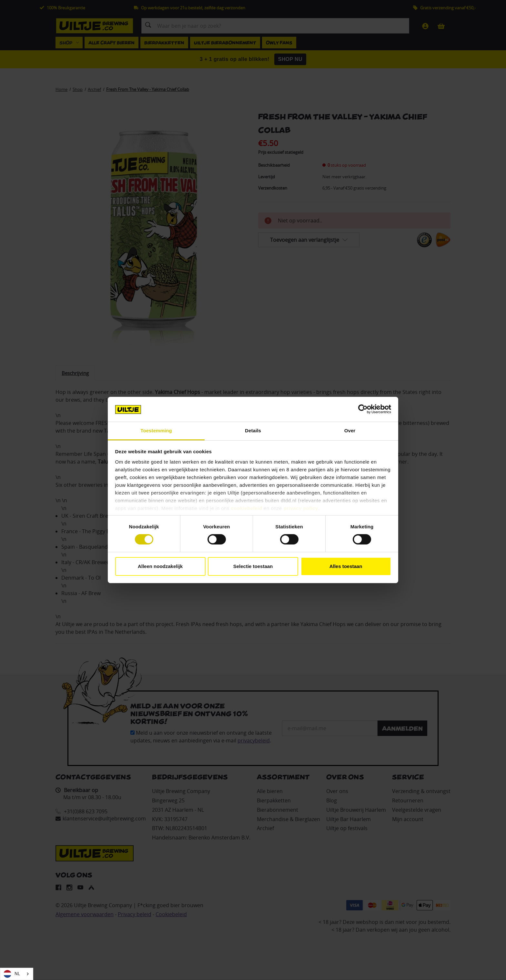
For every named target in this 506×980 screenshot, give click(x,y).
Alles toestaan (346, 566)
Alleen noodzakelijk (160, 566)
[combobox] (17, 974)
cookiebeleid (247, 508)
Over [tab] (350, 431)
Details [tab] (253, 431)
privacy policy (301, 508)
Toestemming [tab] (156, 431)
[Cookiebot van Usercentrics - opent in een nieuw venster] (363, 409)
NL (12, 974)
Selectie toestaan (253, 566)
